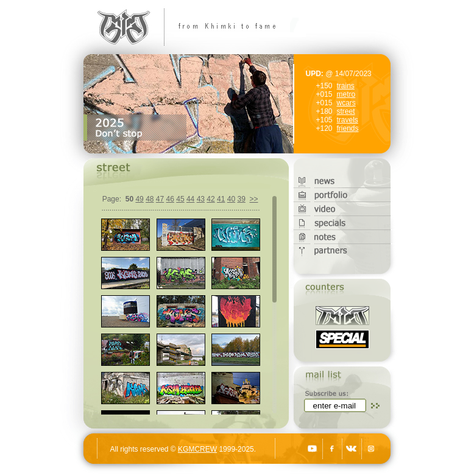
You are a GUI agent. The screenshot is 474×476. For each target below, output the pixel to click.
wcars (346, 103)
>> (253, 199)
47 (160, 199)
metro (346, 94)
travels (348, 120)
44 (190, 199)
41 (221, 199)
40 (231, 199)
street (346, 111)
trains (346, 86)
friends (348, 128)
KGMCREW (197, 449)
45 (180, 199)
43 (201, 199)
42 (210, 199)
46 (170, 199)
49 (139, 199)
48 (150, 199)
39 (241, 199)
